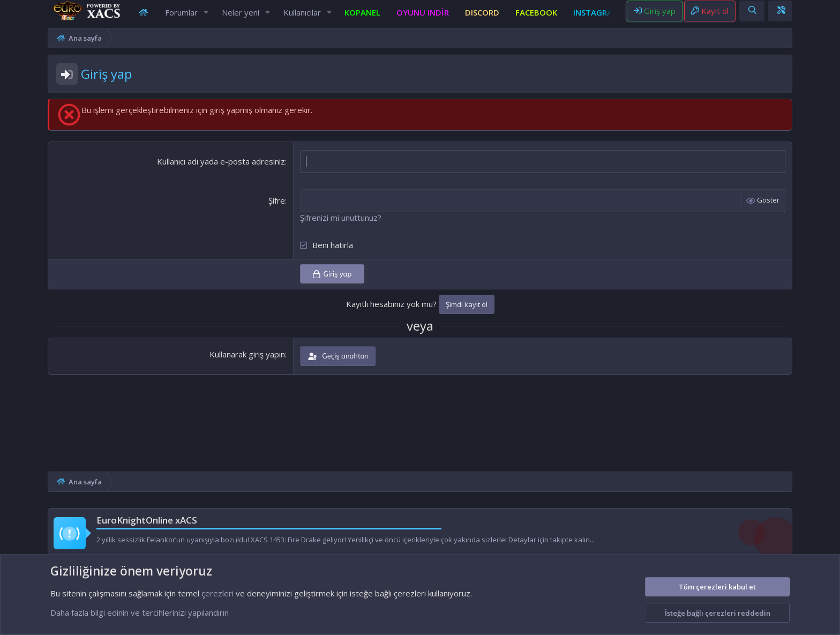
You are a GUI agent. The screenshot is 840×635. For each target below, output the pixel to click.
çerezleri (217, 593)
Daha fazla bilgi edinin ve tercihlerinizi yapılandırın (140, 612)
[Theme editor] (823, 15)
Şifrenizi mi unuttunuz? (326, 228)
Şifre (262, 211)
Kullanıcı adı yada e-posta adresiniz (207, 171)
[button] (202, 17)
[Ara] (795, 15)
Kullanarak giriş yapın (233, 364)
